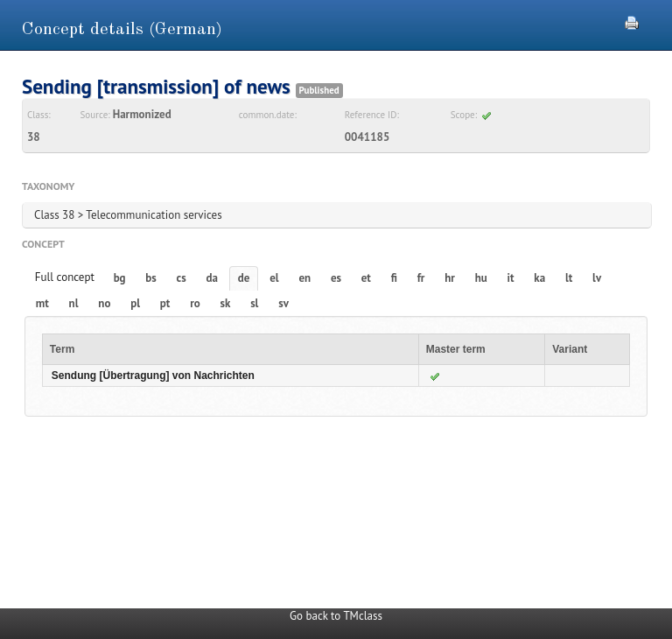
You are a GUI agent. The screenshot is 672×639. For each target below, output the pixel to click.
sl (254, 303)
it (511, 278)
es (336, 278)
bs (150, 278)
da (212, 278)
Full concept (65, 277)
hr (450, 278)
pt (165, 303)
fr (421, 278)
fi (394, 278)
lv (597, 278)
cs (182, 278)
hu (481, 278)
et (366, 278)
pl (135, 303)
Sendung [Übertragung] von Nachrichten (153, 376)
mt (42, 303)
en (304, 278)
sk (225, 303)
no (104, 303)
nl (74, 303)
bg (120, 278)
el (274, 278)
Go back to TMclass (336, 616)
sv (283, 303)
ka (539, 278)
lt (569, 278)
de (244, 278)
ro (195, 303)
